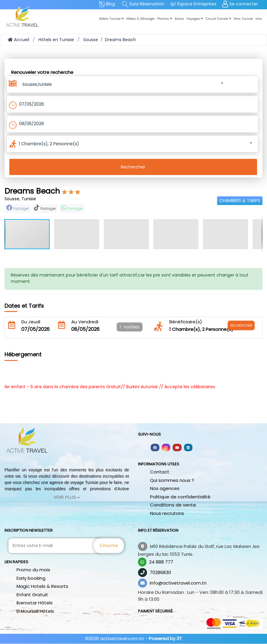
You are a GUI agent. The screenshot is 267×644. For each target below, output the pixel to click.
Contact (160, 472)
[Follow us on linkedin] (188, 447)
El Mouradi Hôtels (35, 611)
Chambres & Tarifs (240, 201)
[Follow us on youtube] (177, 447)
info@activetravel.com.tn (178, 583)
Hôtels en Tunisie (56, 40)
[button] (123, 83)
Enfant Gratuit (32, 595)
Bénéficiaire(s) (186, 322)
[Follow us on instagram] (166, 447)
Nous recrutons (167, 513)
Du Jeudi (31, 322)
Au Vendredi (85, 322)
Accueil (18, 40)
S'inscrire (109, 546)
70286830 (160, 572)
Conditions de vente (173, 505)
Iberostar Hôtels (35, 603)
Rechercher (133, 167)
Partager (18, 208)
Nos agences (165, 488)
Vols (259, 19)
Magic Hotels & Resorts (42, 586)
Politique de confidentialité (180, 497)
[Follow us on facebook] (155, 447)
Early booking (31, 578)
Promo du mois (33, 570)
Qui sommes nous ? (172, 480)
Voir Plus (67, 497)
